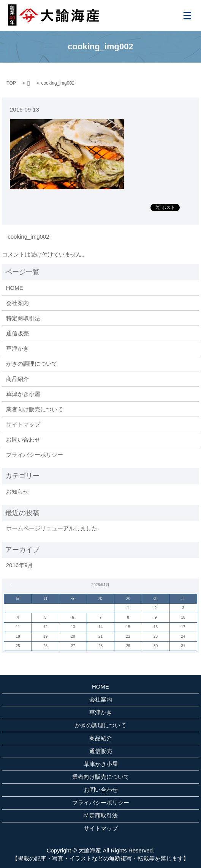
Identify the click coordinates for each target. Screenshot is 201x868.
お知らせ (17, 491)
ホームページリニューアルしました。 (55, 528)
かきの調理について (32, 364)
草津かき (17, 348)
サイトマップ (23, 424)
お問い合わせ (23, 440)
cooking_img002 (28, 237)
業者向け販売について (35, 409)
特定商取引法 (23, 318)
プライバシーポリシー (35, 455)
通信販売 (17, 333)
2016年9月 (20, 565)
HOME (15, 288)
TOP (11, 83)
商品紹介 (17, 379)
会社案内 (17, 303)
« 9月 (12, 585)
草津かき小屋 (23, 394)
